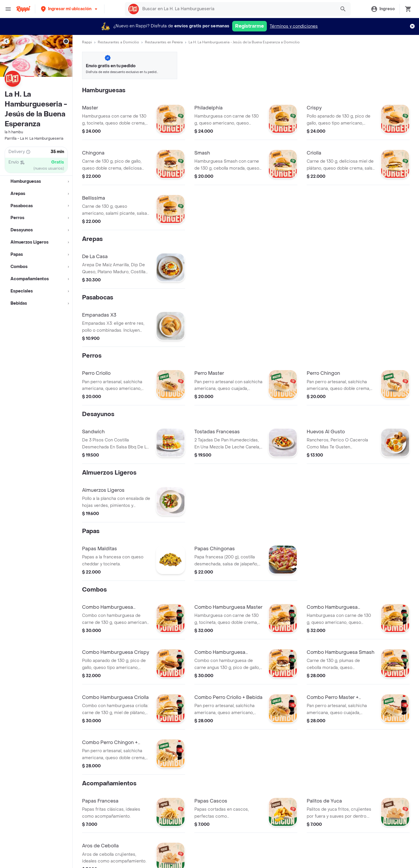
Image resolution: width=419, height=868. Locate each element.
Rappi (87, 42)
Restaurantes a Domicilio (118, 42)
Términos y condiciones (294, 26)
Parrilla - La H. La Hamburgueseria (34, 139)
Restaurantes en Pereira (164, 42)
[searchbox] (237, 9)
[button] (70, 9)
